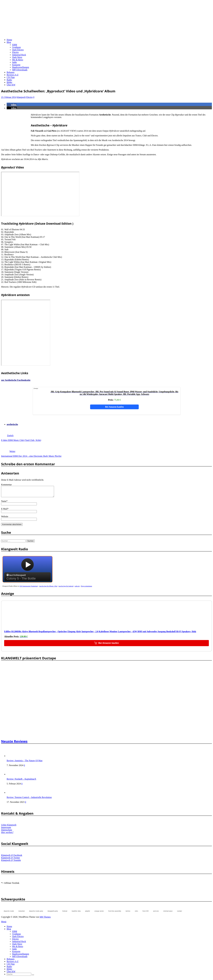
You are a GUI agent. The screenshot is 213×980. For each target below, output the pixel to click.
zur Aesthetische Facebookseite (16, 380)
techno (128, 913)
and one (156, 913)
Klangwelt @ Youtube (11, 862)
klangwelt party (53, 913)
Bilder (9, 82)
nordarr (179, 913)
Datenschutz (7, 832)
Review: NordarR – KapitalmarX (21, 781)
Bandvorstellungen (21, 67)
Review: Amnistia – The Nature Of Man (25, 763)
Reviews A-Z (13, 75)
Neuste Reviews (14, 743)
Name (4, 503)
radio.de (77, 588)
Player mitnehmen (87, 588)
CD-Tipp (11, 77)
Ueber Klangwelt (9, 827)
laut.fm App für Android (66, 588)
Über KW (11, 85)
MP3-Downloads (20, 70)
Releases (11, 72)
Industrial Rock (19, 55)
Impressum (6, 829)
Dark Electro (18, 50)
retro (136, 913)
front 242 (146, 913)
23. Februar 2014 (9, 97)
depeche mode (9, 913)
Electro (15, 52)
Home (9, 40)
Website (5, 519)
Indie (15, 62)
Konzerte (16, 65)
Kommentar (6, 485)
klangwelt (21, 97)
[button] (12, 105)
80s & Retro (18, 60)
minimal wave (168, 913)
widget (27, 573)
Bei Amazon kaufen (114, 407)
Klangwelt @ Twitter (10, 860)
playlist (87, 913)
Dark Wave (17, 57)
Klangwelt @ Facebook (12, 857)
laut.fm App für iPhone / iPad (48, 588)
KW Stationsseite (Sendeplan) (29, 588)
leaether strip (76, 913)
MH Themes (45, 919)
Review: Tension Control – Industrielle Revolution (29, 799)
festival (65, 913)
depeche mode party (36, 913)
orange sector (99, 913)
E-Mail (4, 511)
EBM (15, 45)
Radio (9, 80)
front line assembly (115, 913)
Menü (4, 924)
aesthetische (12, 424)
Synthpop (16, 47)
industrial (22, 913)
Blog (9, 42)
